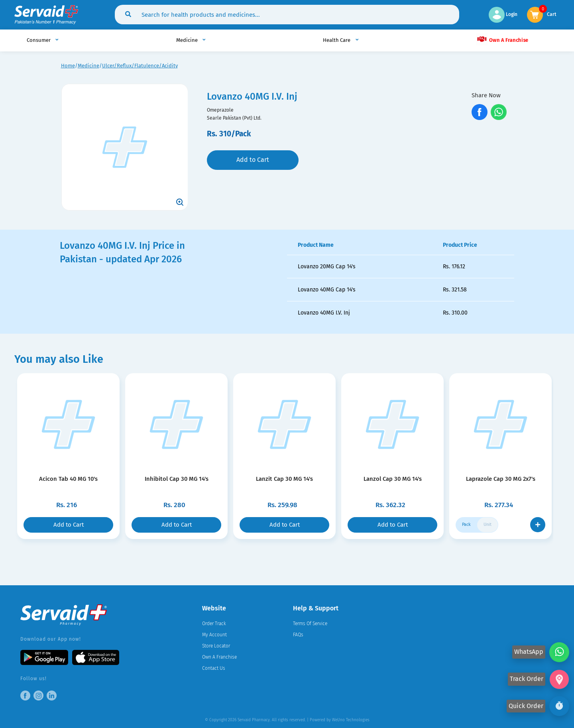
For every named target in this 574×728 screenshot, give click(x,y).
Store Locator (216, 646)
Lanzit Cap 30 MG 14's (284, 479)
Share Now (486, 95)
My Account (214, 635)
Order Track (214, 624)
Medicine (88, 66)
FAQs (298, 635)
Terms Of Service (310, 624)
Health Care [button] (337, 40)
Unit (488, 524)
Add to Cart (253, 160)
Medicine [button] (188, 40)
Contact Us (214, 668)
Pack (466, 524)
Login (503, 14)
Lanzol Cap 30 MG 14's (392, 479)
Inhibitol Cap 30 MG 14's (177, 479)
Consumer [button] (39, 40)
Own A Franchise (502, 39)
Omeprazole (220, 110)
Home (68, 66)
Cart (552, 14)
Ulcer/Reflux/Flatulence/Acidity (140, 66)
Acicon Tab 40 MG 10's (68, 479)
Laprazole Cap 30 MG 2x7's (500, 479)
